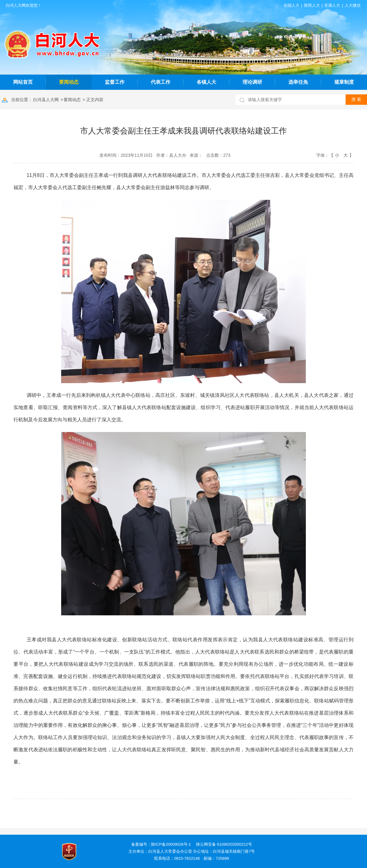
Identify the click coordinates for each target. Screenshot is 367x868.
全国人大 (291, 5)
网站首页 (23, 82)
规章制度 (344, 82)
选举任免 (298, 82)
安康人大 (332, 5)
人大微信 (353, 5)
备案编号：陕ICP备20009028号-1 (161, 844)
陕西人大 (312, 5)
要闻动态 (69, 82)
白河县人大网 (46, 100)
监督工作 (115, 82)
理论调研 (252, 82)
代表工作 (161, 82)
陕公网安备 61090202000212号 (224, 844)
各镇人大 (206, 82)
